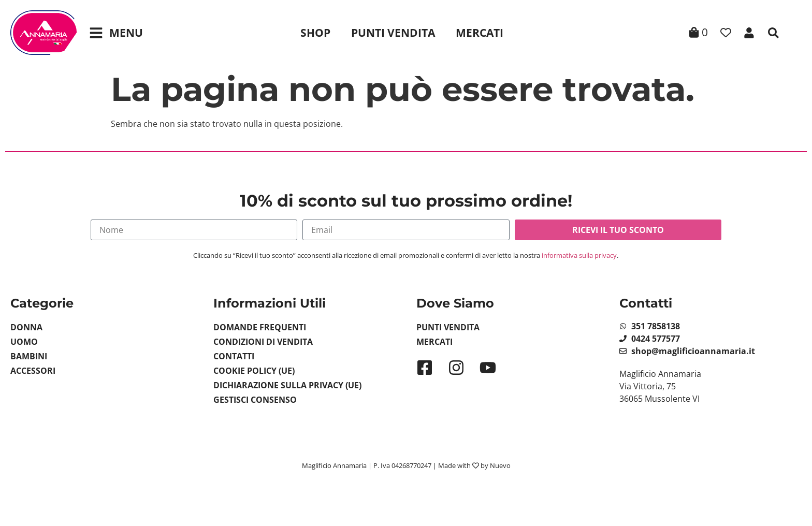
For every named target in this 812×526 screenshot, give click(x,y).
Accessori (33, 371)
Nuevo (500, 465)
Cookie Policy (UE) (254, 371)
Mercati (480, 33)
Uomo (24, 342)
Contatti (234, 356)
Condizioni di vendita (263, 342)
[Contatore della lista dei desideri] (726, 33)
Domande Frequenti (260, 327)
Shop (315, 33)
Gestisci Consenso (255, 400)
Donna (26, 327)
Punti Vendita (393, 33)
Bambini (29, 356)
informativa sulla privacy (579, 255)
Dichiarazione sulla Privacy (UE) (287, 385)
